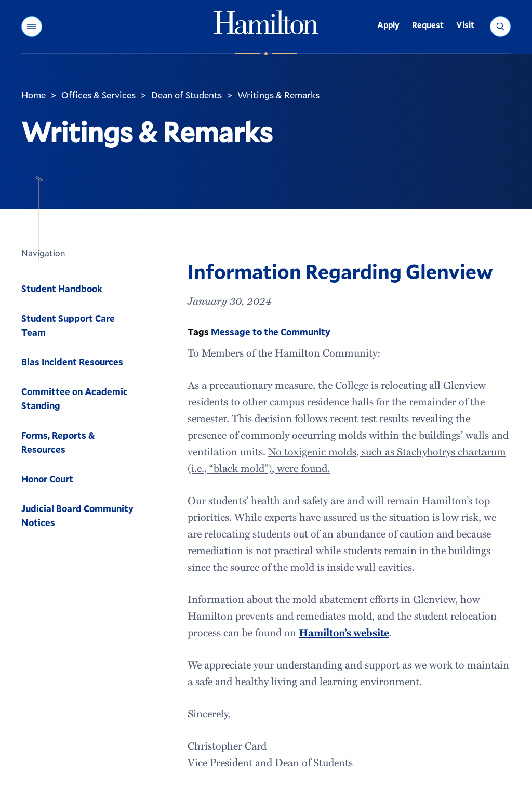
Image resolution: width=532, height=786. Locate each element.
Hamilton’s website (344, 632)
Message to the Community (271, 332)
